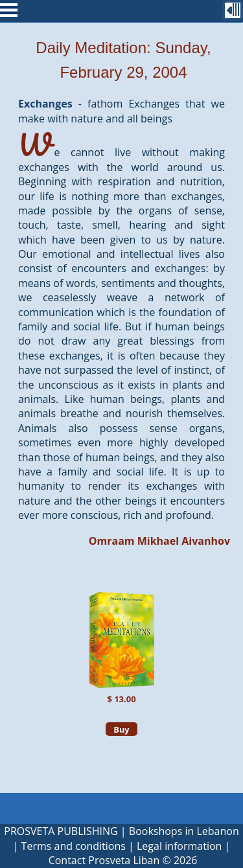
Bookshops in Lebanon (184, 831)
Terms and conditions (74, 846)
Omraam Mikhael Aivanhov (159, 541)
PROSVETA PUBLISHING (61, 831)
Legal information (179, 846)
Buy (121, 729)
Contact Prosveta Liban (104, 860)
